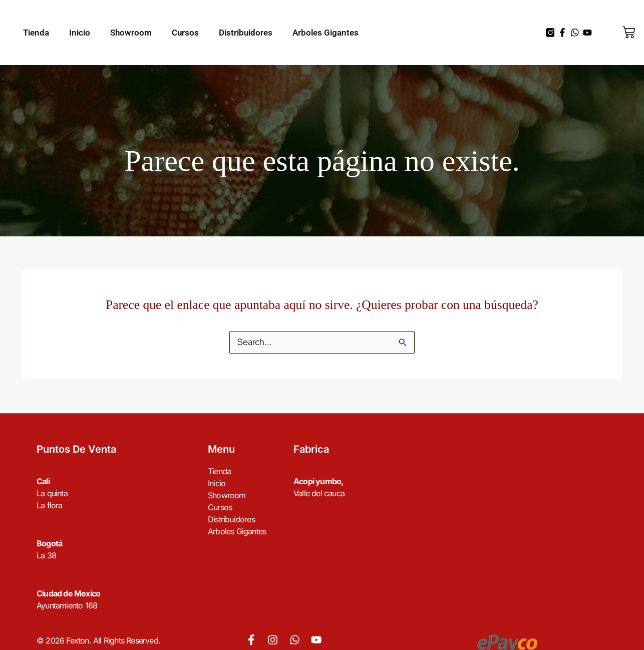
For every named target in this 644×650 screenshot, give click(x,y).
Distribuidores (246, 33)
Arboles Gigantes (326, 33)
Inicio (80, 33)
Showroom (131, 33)
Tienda (36, 33)
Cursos (185, 33)
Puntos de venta (76, 449)
